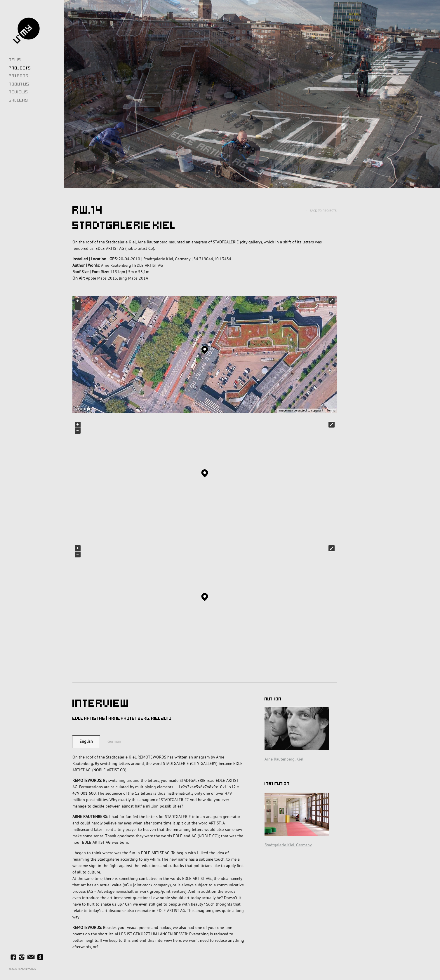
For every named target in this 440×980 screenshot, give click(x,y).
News (15, 60)
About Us (19, 84)
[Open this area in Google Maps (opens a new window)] (84, 409)
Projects (20, 68)
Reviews (18, 92)
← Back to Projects (321, 211)
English (86, 741)
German (114, 741)
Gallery (18, 100)
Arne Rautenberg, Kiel (284, 759)
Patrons (19, 76)
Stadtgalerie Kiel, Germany (288, 845)
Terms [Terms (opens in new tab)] (331, 410)
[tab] (86, 742)
